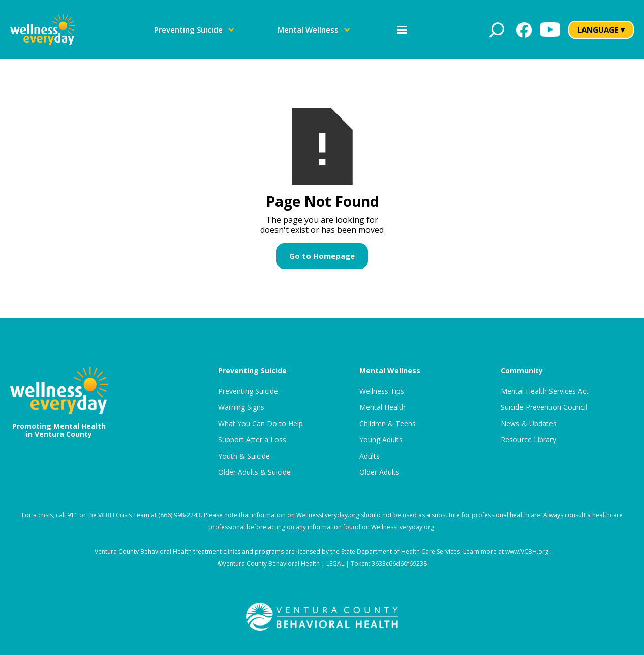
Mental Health (382, 407)
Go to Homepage (322, 256)
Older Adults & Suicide (254, 472)
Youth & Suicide (244, 456)
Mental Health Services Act (545, 391)
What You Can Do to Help (260, 424)
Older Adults (379, 472)
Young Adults (381, 440)
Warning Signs (241, 407)
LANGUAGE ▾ (601, 29)
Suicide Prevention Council (544, 407)
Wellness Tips (382, 391)
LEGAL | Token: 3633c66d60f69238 (377, 564)
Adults (370, 456)
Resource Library (528, 440)
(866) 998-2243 (179, 515)
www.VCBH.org (527, 552)
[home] (42, 30)
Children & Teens (388, 424)
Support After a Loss (252, 440)
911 (72, 515)
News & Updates (529, 424)
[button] (194, 30)
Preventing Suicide (248, 391)
